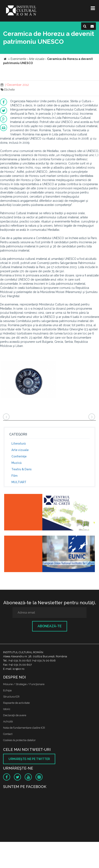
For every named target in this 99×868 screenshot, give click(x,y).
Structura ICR (11, 697)
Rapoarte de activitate (16, 703)
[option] (29, 380)
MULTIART (19, 482)
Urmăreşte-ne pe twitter (29, 759)
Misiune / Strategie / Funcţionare (24, 684)
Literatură (19, 444)
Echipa (7, 690)
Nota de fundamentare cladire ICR (24, 728)
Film (14, 476)
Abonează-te (50, 626)
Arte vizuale (20, 450)
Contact (8, 734)
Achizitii (8, 722)
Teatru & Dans (21, 469)
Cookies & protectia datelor (19, 740)
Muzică (16, 463)
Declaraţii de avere (15, 715)
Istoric (7, 709)
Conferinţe (19, 456)
